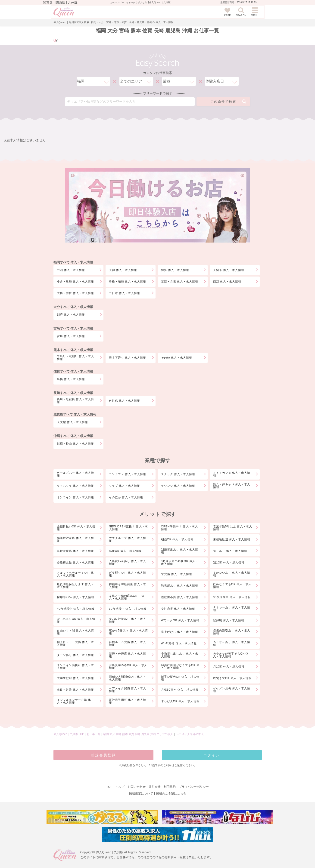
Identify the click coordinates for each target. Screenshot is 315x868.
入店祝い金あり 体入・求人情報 (128, 563)
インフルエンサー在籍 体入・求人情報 (74, 701)
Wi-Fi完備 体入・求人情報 (179, 643)
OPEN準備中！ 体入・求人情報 (179, 528)
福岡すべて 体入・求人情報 (73, 262)
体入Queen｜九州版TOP (69, 734)
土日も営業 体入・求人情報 (75, 690)
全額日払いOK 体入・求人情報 (76, 528)
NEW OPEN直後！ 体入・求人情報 (129, 528)
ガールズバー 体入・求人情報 (75, 474)
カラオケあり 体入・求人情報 (232, 643)
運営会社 (155, 787)
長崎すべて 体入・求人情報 (73, 393)
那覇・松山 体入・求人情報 (75, 444)
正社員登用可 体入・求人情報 (128, 701)
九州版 (73, 3)
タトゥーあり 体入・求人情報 (232, 609)
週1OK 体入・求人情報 (229, 563)
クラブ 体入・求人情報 (125, 486)
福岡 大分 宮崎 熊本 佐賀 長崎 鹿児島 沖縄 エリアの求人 (139, 734)
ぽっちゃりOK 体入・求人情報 (76, 620)
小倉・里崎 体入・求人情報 (75, 282)
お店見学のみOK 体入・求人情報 (128, 667)
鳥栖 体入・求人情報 (71, 379)
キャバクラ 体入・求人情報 (75, 486)
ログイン (212, 755)
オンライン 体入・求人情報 (75, 497)
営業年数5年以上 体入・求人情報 (233, 528)
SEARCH (241, 12)
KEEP (227, 12)
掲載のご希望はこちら (171, 793)
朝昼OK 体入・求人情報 (177, 539)
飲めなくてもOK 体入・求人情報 (232, 586)
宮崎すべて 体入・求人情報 (73, 328)
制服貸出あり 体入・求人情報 (180, 551)
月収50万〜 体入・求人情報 (180, 690)
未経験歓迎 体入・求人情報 (232, 539)
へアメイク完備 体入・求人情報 (128, 690)
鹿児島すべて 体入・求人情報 (75, 414)
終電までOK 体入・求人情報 (232, 678)
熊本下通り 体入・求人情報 (128, 358)
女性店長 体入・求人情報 (178, 609)
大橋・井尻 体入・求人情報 (75, 293)
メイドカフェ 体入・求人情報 (232, 474)
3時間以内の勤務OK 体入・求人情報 (180, 563)
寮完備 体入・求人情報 (177, 574)
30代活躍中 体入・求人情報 (232, 597)
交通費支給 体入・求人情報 (75, 563)
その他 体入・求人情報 (177, 358)
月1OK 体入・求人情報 (229, 667)
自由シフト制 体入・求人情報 (75, 632)
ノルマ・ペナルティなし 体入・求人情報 (75, 574)
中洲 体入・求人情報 (71, 270)
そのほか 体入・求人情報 (126, 497)
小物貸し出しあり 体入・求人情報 (180, 655)
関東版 (48, 3)
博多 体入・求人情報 (175, 270)
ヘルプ (120, 787)
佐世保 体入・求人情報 (125, 401)
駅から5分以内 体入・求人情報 (128, 632)
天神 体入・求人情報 (123, 270)
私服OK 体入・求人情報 (125, 551)
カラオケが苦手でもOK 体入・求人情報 (231, 655)
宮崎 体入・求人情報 (71, 336)
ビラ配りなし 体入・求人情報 (128, 574)
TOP (109, 787)
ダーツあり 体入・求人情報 (75, 655)
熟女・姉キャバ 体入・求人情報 (232, 486)
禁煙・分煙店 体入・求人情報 (128, 655)
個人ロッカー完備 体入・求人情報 (75, 643)
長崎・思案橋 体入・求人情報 (75, 401)
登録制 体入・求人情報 (229, 620)
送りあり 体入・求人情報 (230, 551)
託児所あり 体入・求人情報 (180, 586)
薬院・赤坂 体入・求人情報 (180, 282)
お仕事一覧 (94, 734)
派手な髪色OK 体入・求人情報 (180, 678)
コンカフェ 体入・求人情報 (128, 474)
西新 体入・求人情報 (227, 282)
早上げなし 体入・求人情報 (180, 632)
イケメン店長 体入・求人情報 (232, 690)
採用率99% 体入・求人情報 (76, 597)
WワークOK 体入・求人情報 (180, 620)
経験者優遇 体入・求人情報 (75, 551)
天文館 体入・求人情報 (72, 422)
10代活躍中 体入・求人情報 (128, 609)
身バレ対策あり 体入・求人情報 (128, 620)
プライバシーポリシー (194, 787)
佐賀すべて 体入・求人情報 (73, 371)
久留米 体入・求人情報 (229, 270)
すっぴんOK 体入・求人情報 (180, 701)
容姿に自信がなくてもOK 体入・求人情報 (180, 667)
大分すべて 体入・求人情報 (73, 307)
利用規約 (170, 787)
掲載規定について (141, 793)
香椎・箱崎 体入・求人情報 (128, 282)
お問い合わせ (137, 787)
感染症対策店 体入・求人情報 (75, 539)
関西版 (60, 3)
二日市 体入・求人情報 (125, 293)
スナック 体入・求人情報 (178, 474)
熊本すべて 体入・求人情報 (73, 350)
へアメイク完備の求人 (190, 734)
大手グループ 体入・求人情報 (128, 539)
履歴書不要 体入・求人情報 (180, 597)
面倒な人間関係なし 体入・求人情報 (128, 678)
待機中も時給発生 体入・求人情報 (128, 586)
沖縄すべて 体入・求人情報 (73, 436)
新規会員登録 (103, 755)
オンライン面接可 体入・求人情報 (75, 667)
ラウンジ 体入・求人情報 (178, 486)
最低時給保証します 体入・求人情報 (75, 586)
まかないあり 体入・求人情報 (232, 574)
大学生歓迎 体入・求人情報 (75, 678)
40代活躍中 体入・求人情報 (76, 609)
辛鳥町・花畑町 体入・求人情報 (75, 358)
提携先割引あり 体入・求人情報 (232, 632)
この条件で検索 (228, 102)
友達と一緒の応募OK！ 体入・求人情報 (127, 597)
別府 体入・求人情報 (71, 315)
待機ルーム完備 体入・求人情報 (128, 643)
